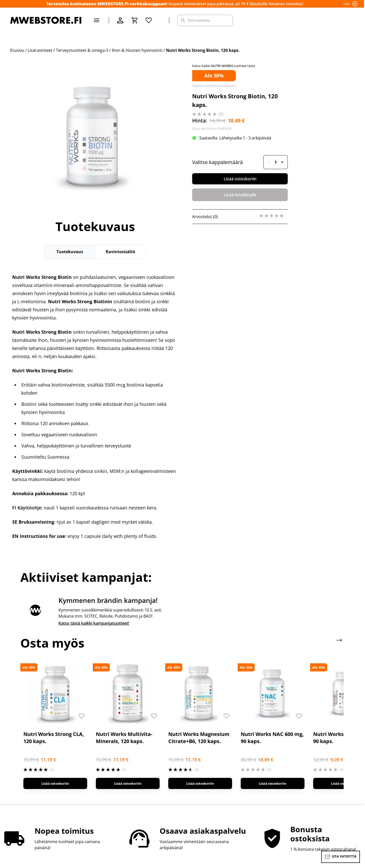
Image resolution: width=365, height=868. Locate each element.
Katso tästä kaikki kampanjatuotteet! (94, 623)
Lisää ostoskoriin (240, 179)
